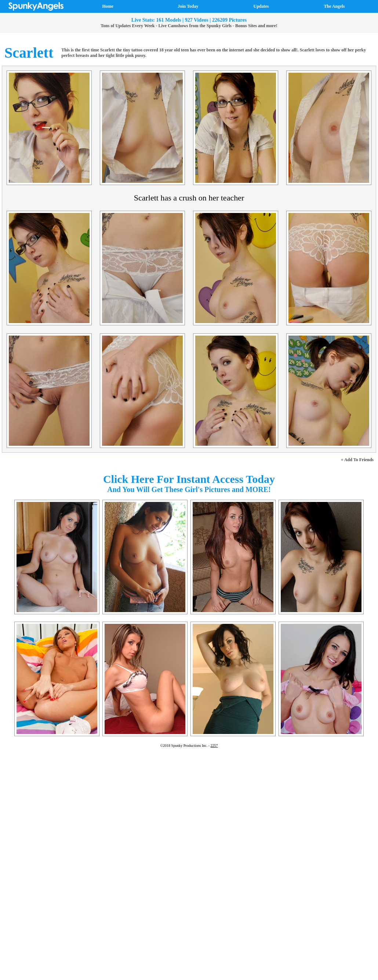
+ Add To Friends (357, 460)
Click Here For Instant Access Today (189, 479)
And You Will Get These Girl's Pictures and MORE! (189, 489)
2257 (214, 746)
